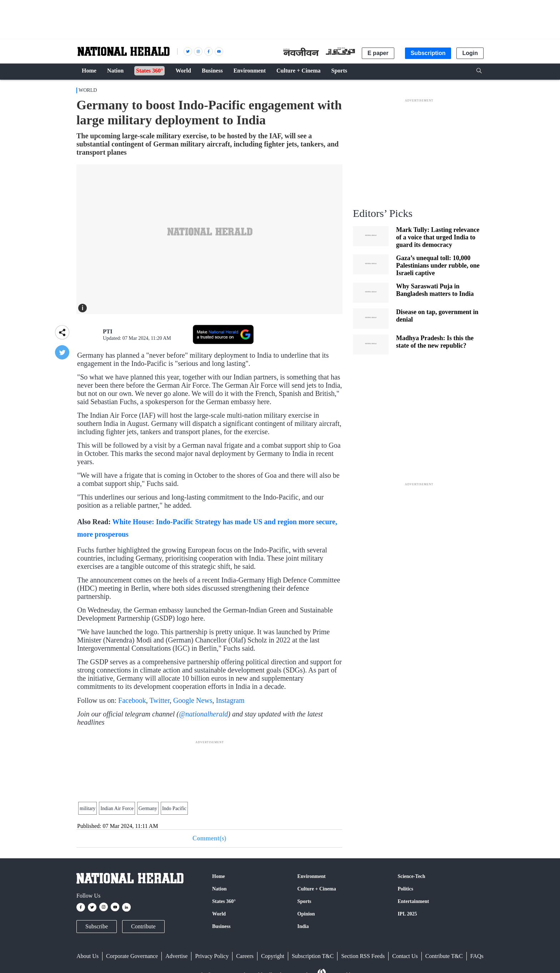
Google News (193, 700)
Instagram (230, 700)
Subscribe (97, 926)
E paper (378, 53)
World (88, 90)
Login (470, 53)
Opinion (306, 914)
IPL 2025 (407, 914)
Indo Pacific (174, 808)
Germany (148, 808)
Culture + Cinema (317, 889)
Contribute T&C (444, 956)
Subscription (428, 53)
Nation (219, 889)
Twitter (159, 700)
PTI (108, 331)
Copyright (273, 956)
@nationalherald (203, 714)
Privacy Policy (212, 956)
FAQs (477, 956)
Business (221, 926)
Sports (304, 901)
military (87, 808)
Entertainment (413, 901)
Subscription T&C (313, 956)
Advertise (176, 956)
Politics (405, 889)
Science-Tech (411, 876)
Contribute (143, 926)
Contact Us (405, 956)
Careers (245, 956)
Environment (312, 876)
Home (219, 876)
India (303, 926)
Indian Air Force (117, 808)
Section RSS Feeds (363, 956)
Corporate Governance (132, 956)
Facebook (132, 700)
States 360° (224, 901)
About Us (87, 956)
